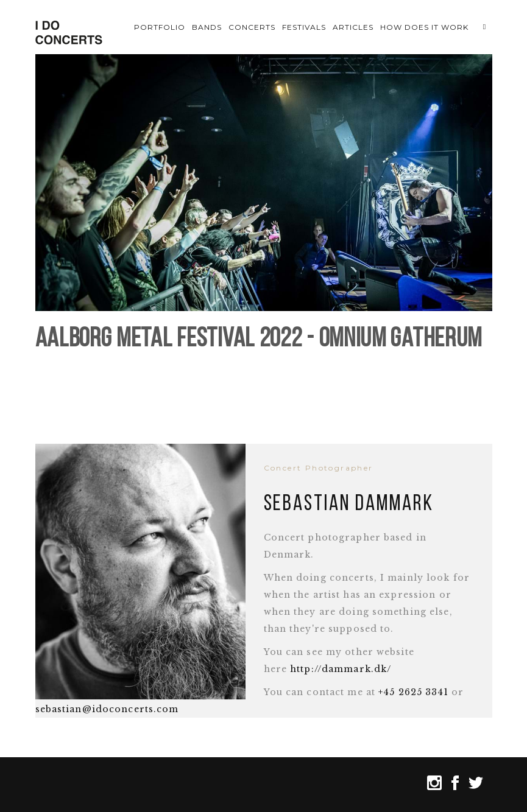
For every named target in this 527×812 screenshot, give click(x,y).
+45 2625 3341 (413, 692)
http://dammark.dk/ (341, 669)
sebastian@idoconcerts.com (107, 709)
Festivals (304, 27)
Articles (353, 27)
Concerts (252, 27)
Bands (207, 27)
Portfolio (160, 27)
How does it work (424, 27)
